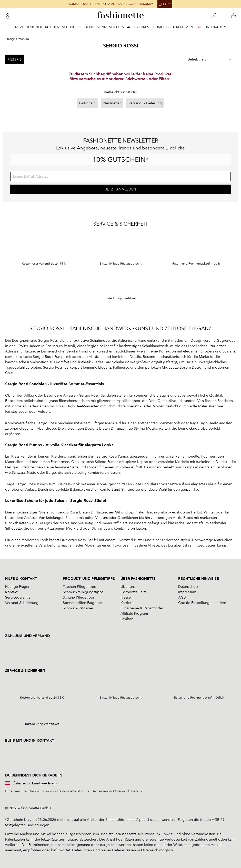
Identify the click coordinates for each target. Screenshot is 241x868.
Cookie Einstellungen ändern (202, 603)
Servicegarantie (18, 597)
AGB (182, 597)
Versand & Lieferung (145, 103)
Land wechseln (44, 783)
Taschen (52, 27)
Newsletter (112, 103)
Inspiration (216, 27)
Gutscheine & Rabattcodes (142, 608)
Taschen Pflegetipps (79, 587)
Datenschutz (188, 587)
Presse (126, 597)
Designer (34, 27)
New (19, 27)
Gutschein (87, 103)
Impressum (187, 592)
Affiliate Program (134, 614)
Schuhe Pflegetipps (79, 597)
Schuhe (69, 27)
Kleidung (86, 27)
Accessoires (138, 27)
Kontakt (11, 592)
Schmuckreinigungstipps (83, 592)
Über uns (128, 587)
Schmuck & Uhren (167, 27)
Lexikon (127, 619)
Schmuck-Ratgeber (78, 608)
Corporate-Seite (134, 592)
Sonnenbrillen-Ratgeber (82, 603)
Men (189, 27)
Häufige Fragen (18, 587)
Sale (200, 27)
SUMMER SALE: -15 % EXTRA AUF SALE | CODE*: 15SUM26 (111, 4)
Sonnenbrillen (111, 27)
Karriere (127, 603)
